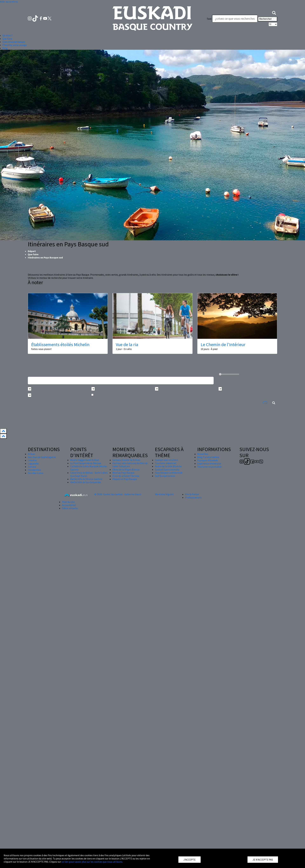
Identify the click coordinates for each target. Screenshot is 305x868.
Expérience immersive (209, 463)
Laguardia (33, 463)
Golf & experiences (165, 476)
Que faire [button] (7, 39)
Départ (32, 251)
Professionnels (193, 497)
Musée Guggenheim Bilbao (85, 460)
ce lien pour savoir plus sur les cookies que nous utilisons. (92, 862)
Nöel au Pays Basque (123, 473)
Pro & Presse (192, 494)
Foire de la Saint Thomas (126, 476)
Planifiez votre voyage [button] (15, 45)
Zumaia (32, 467)
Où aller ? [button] (7, 35)
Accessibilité (69, 505)
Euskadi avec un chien (166, 460)
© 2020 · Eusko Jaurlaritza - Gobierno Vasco (118, 494)
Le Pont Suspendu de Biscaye (86, 463)
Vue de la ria (127, 344)
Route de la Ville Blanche (168, 466)
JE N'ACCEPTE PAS (263, 860)
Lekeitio (32, 460)
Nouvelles (203, 454)
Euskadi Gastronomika (167, 469)
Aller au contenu (9, 2)
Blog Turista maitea (208, 457)
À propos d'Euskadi (207, 460)
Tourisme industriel (166, 463)
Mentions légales (164, 494)
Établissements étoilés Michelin (60, 344)
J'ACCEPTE (190, 860)
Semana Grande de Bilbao (126, 460)
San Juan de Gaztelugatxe (42, 457)
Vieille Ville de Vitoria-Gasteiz (86, 479)
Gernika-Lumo (36, 473)
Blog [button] (5, 48)
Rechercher (268, 19)
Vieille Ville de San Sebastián (86, 482)
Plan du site (68, 502)
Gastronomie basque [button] (14, 42)
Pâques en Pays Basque (125, 479)
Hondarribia (34, 470)
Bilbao (31, 454)
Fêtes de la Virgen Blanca (126, 469)
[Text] (235, 19)
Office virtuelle (70, 508)
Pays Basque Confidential (169, 473)
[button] (274, 12)
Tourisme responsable (209, 467)
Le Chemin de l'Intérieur (223, 344)
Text (209, 19)
